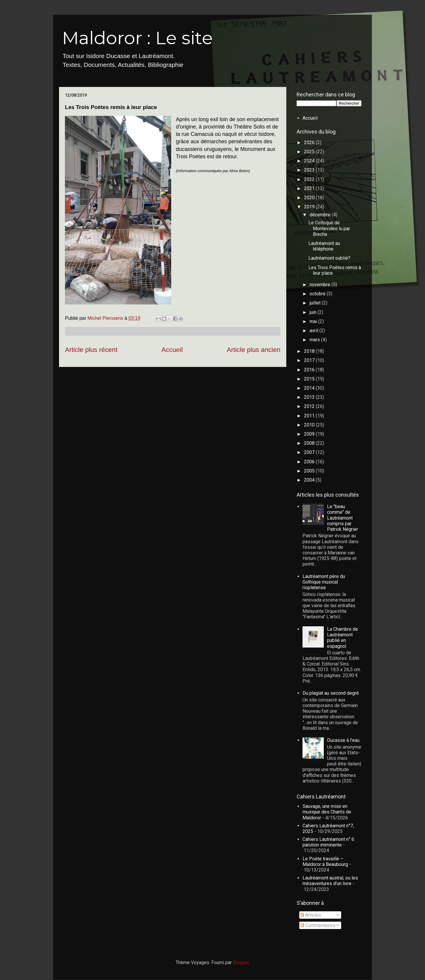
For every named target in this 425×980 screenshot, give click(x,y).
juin (314, 312)
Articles (311, 915)
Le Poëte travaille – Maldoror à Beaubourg (325, 862)
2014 (310, 388)
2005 (310, 471)
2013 (310, 397)
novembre (321, 285)
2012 (310, 406)
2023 (310, 170)
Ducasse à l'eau (343, 740)
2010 (310, 425)
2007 (310, 452)
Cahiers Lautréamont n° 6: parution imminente (329, 842)
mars (315, 340)
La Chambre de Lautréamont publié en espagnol (343, 638)
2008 (310, 443)
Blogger (241, 962)
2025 (310, 152)
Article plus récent (91, 350)
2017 (310, 360)
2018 (310, 351)
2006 (310, 462)
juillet (316, 303)
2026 (310, 143)
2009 (310, 434)
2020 (310, 198)
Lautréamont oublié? (329, 258)
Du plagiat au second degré (331, 693)
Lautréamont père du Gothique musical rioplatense (324, 582)
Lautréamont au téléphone (324, 246)
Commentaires (318, 925)
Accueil (172, 350)
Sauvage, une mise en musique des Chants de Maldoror (327, 812)
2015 (310, 379)
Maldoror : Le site (137, 38)
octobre (318, 294)
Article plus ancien (254, 350)
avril (314, 331)
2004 (310, 480)
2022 (310, 179)
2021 (310, 188)
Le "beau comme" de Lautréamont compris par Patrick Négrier (343, 518)
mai (314, 321)
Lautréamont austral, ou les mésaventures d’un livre (330, 881)
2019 (310, 207)
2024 (310, 161)
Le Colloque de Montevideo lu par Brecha (329, 228)
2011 (310, 416)
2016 (310, 370)
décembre (321, 215)
